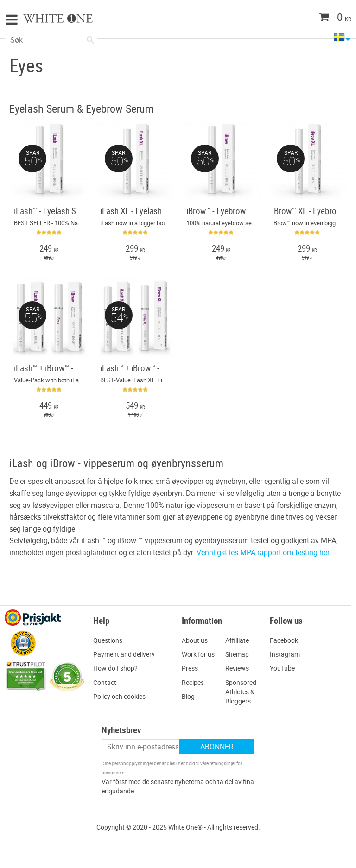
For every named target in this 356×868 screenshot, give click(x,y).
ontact (107, 682)
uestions (110, 640)
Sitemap (237, 654)
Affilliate (237, 640)
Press (190, 668)
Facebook (284, 640)
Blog (188, 696)
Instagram (285, 654)
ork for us (201, 654)
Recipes (193, 682)
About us (195, 640)
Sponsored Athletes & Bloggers (241, 692)
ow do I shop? (118, 668)
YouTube (282, 668)
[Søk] (90, 38)
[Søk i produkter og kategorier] (51, 40)
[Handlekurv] (317, 18)
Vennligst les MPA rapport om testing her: (264, 552)
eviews (239, 668)
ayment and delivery (126, 654)
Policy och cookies (119, 696)
